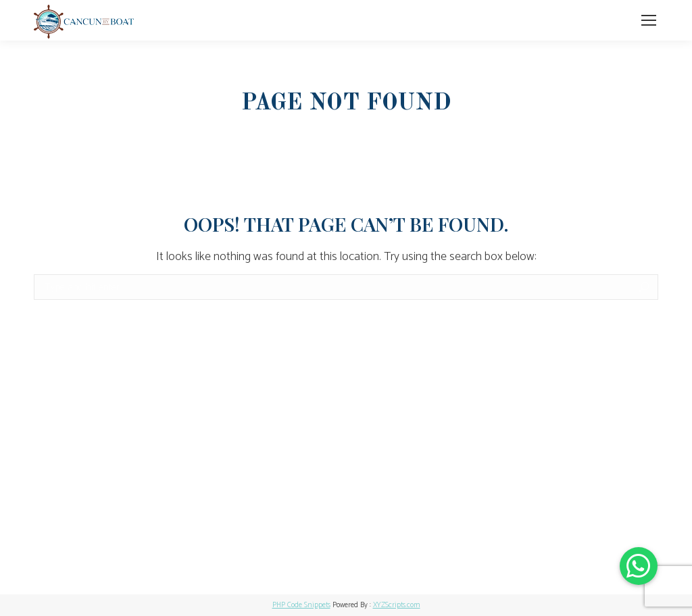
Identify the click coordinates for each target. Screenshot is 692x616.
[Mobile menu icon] (649, 20)
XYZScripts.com (397, 605)
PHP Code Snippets (301, 605)
